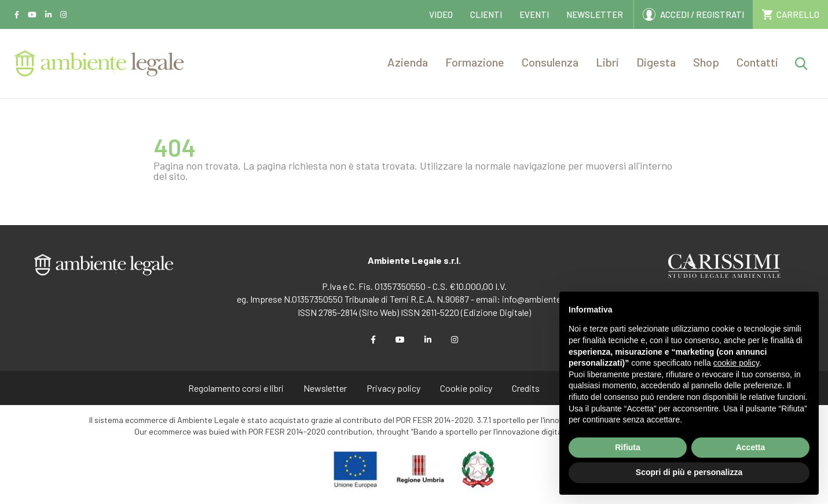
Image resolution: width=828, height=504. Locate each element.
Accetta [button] (751, 447)
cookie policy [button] (736, 363)
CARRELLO (798, 14)
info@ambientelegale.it (547, 299)
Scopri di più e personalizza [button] (689, 472)
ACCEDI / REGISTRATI (702, 14)
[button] (408, 64)
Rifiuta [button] (628, 447)
